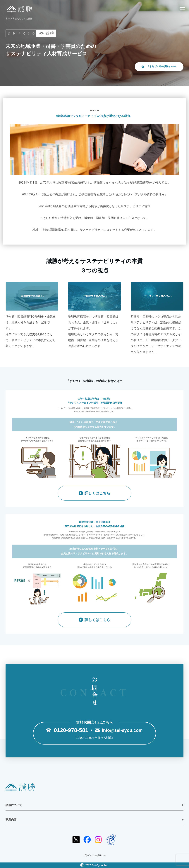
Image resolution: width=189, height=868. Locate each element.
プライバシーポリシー (94, 856)
